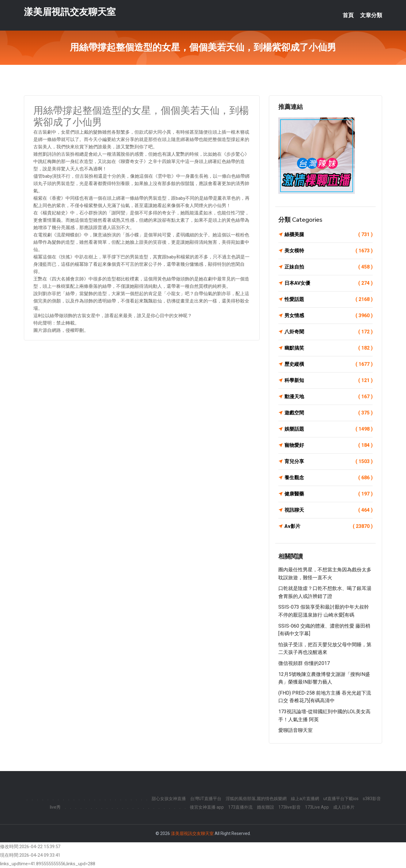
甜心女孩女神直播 (169, 799)
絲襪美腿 (329, 235)
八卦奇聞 (329, 332)
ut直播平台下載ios (341, 799)
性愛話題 (329, 299)
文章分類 (371, 15)
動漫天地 (329, 397)
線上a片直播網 (305, 799)
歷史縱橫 (329, 364)
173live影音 (289, 807)
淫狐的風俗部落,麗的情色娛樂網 (256, 799)
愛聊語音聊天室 (295, 730)
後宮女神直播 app (207, 807)
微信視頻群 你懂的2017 (304, 663)
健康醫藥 (329, 494)
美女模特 (329, 251)
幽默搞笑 (329, 348)
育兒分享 (329, 462)
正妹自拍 (329, 267)
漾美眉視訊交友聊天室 (70, 12)
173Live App (317, 807)
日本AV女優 (329, 283)
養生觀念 (329, 478)
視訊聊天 (329, 510)
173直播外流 (240, 807)
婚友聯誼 (265, 807)
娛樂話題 (329, 429)
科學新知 (329, 380)
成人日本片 (344, 807)
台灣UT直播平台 (206, 799)
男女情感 (329, 316)
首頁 (348, 15)
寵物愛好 (329, 445)
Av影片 (329, 526)
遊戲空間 (329, 413)
